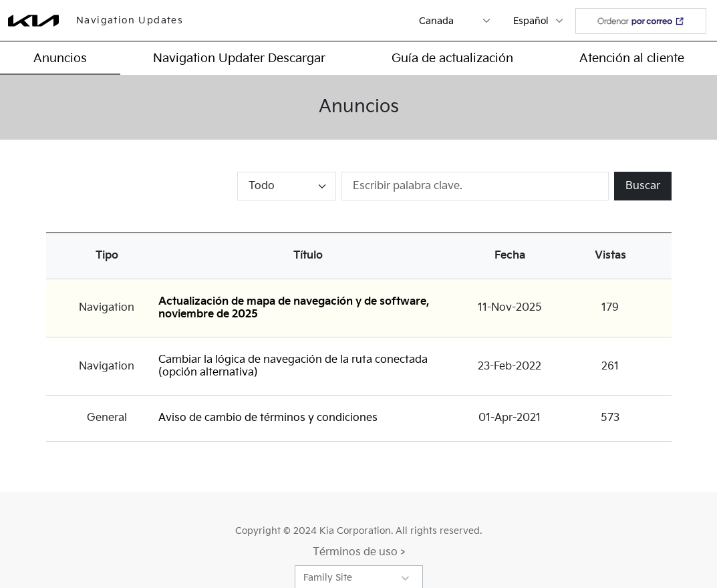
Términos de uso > (359, 552)
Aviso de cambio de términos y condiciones (268, 418)
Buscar (643, 186)
